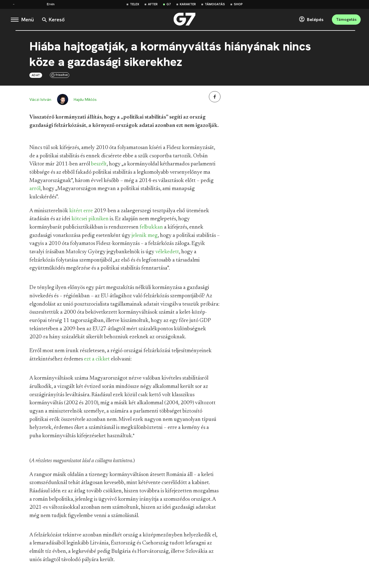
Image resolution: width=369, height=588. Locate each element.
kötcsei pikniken (90, 221)
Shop (238, 4)
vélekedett (167, 254)
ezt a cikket (97, 361)
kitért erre (81, 213)
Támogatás (215, 4)
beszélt (99, 166)
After (153, 4)
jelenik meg (145, 237)
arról (35, 191)
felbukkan (151, 229)
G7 (169, 4)
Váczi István (40, 101)
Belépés (306, 21)
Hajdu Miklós (88, 101)
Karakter (188, 4)
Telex (134, 4)
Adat (36, 77)
